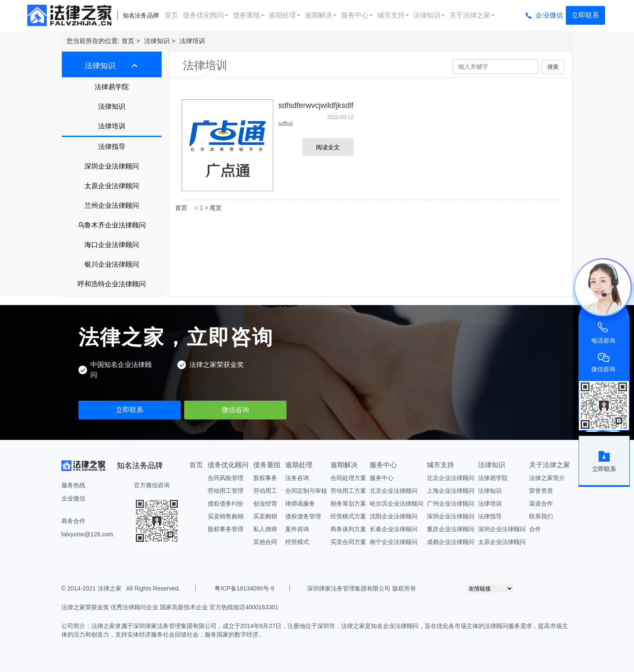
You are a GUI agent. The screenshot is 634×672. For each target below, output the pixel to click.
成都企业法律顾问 (451, 542)
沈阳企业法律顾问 (394, 516)
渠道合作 (541, 503)
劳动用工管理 (226, 491)
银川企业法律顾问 (112, 264)
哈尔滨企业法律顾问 (397, 503)
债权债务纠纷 (226, 503)
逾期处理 (284, 15)
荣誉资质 (541, 491)
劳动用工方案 (348, 491)
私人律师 (265, 529)
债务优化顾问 (206, 15)
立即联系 (585, 15)
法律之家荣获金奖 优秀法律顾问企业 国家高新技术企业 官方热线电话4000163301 (170, 607)
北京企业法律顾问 (394, 491)
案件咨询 (297, 529)
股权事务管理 (226, 529)
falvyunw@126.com (87, 534)
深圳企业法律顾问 (112, 166)
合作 (535, 529)
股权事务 (265, 478)
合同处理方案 (348, 478)
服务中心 (357, 15)
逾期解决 (321, 15)
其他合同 (265, 542)
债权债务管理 (303, 516)
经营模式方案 (348, 516)
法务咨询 (297, 478)
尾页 (216, 208)
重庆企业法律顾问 (451, 529)
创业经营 (265, 503)
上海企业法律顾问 (451, 491)
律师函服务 (300, 503)
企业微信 (549, 15)
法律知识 (429, 15)
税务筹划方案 (348, 503)
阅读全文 (328, 147)
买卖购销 (265, 516)
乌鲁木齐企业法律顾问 (112, 225)
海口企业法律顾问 (112, 245)
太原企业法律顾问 (112, 186)
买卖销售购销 (226, 516)
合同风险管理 (226, 478)
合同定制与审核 (306, 491)
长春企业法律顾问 (394, 529)
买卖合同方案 (348, 542)
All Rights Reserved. (152, 588)
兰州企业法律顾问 (112, 205)
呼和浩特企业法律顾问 (112, 284)
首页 (171, 15)
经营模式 (297, 542)
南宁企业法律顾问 (394, 542)
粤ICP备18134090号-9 (244, 588)
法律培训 (192, 41)
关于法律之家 (472, 15)
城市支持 (393, 15)
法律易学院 (112, 87)
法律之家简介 (547, 478)
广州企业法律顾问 (451, 503)
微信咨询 (235, 410)
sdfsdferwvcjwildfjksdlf (316, 105)
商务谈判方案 (348, 529)
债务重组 (249, 15)
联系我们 (541, 516)
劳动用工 (265, 491)
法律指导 (112, 147)
